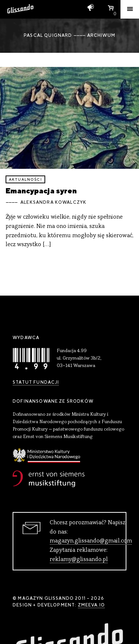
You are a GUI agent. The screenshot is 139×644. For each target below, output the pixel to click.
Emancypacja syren (41, 191)
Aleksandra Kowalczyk (53, 202)
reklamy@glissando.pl (79, 560)
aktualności (25, 179)
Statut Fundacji (36, 382)
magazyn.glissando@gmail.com (91, 541)
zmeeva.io (91, 605)
